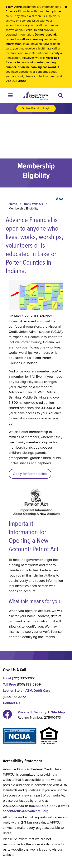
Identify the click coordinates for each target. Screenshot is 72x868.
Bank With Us (34, 204)
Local (7, 678)
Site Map (58, 712)
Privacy (23, 712)
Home (13, 204)
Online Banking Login (36, 108)
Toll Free (10, 684)
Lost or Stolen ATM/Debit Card (27, 691)
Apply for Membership (30, 474)
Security (40, 712)
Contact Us (12, 703)
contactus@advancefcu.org (28, 811)
